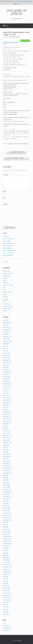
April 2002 (6, 583)
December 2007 (7, 457)
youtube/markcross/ (8, 255)
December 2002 (7, 565)
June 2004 (6, 522)
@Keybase (6, 236)
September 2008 (7, 442)
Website (5, 204)
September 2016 (7, 341)
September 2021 (7, 323)
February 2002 (7, 588)
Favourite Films (7, 241)
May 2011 (6, 428)
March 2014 (6, 374)
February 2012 (7, 412)
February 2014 (7, 377)
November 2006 (7, 468)
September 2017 (7, 330)
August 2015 (6, 365)
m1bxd (18, 37)
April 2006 (6, 480)
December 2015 (7, 360)
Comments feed (7, 628)
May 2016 (6, 348)
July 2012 (6, 407)
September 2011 (7, 421)
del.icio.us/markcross (8, 239)
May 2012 (6, 410)
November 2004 (7, 515)
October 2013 (7, 386)
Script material (7, 304)
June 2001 (6, 607)
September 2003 (7, 544)
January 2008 (7, 454)
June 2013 (6, 393)
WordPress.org (7, 630)
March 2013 (6, 395)
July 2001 (6, 605)
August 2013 (6, 388)
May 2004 (6, 525)
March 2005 (6, 506)
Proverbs (5, 297)
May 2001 (6, 609)
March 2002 (6, 586)
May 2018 (6, 325)
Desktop (5, 278)
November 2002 (7, 567)
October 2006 (7, 471)
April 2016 (6, 351)
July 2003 (6, 548)
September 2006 (7, 473)
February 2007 (7, 461)
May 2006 (6, 478)
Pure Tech (15, 144)
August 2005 (6, 499)
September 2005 (7, 497)
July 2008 (6, 447)
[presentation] (10, 217)
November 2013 (7, 384)
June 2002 (6, 579)
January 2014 (7, 379)
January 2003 (7, 562)
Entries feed (6, 626)
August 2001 (6, 602)
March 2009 (6, 438)
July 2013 (6, 391)
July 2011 (6, 426)
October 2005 (7, 494)
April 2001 (6, 612)
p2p (4, 290)
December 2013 (7, 381)
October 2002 (7, 569)
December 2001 (7, 593)
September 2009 (7, 435)
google (10, 144)
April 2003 (6, 555)
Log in (5, 623)
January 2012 (7, 414)
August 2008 (6, 445)
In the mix (6, 283)
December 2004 (7, 513)
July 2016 (6, 346)
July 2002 (6, 576)
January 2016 (7, 358)
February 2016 (7, 355)
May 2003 (6, 553)
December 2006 (7, 466)
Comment (6, 175)
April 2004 (6, 527)
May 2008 (6, 452)
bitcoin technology (8, 273)
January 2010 (7, 433)
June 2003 (6, 551)
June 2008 (6, 450)
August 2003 (6, 546)
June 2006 (6, 475)
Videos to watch (7, 309)
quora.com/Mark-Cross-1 (9, 250)
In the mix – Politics (8, 285)
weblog (5, 311)
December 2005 (7, 489)
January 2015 (7, 370)
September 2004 (7, 520)
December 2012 (7, 398)
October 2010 (7, 431)
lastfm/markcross (7, 248)
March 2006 (6, 482)
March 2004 (6, 529)
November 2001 (7, 595)
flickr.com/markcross (8, 243)
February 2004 (7, 532)
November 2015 (7, 362)
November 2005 (7, 492)
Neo (4, 287)
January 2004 (7, 534)
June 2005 (6, 501)
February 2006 (7, 485)
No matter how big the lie (16, 152)
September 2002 (7, 572)
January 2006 (7, 487)
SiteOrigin (19, 641)
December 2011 (7, 417)
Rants (5, 302)
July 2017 (6, 334)
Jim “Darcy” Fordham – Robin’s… (17, 158)
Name (5, 191)
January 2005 (7, 511)
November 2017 (7, 327)
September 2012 (7, 402)
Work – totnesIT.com (8, 253)
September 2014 (7, 372)
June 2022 (6, 320)
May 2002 (6, 581)
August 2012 (6, 405)
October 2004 (7, 518)
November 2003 (7, 539)
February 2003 (7, 560)
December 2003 (7, 536)
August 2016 (6, 344)
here (4, 70)
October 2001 (7, 598)
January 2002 (7, 591)
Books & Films (7, 276)
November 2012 (7, 400)
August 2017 (6, 332)
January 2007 (7, 464)
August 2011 (6, 424)
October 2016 (7, 339)
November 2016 (7, 337)
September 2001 (7, 600)
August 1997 (6, 614)
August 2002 (6, 574)
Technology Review (23, 144)
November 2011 (7, 419)
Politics (5, 295)
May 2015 (6, 367)
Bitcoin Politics (7, 271)
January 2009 (7, 440)
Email (5, 198)
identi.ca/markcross (8, 246)
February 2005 (7, 508)
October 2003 (7, 541)
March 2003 (6, 558)
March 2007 (6, 459)
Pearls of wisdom (7, 292)
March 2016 (6, 353)
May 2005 (6, 504)
